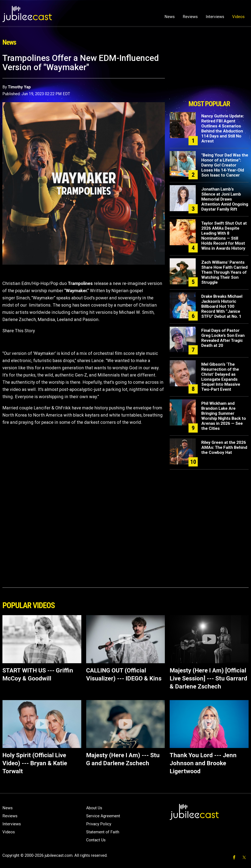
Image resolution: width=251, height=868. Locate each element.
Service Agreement (103, 816)
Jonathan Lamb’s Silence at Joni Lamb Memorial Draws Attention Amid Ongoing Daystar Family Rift (225, 199)
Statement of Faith (103, 832)
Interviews (215, 17)
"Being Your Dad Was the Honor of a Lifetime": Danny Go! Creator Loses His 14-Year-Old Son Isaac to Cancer (225, 165)
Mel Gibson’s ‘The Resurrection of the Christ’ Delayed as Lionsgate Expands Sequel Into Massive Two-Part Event (221, 377)
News (170, 17)
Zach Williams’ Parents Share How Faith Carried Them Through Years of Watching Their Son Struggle (224, 272)
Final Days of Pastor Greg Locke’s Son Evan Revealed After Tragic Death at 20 (223, 338)
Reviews (190, 17)
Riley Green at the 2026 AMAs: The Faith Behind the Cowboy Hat (224, 447)
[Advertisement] (209, 76)
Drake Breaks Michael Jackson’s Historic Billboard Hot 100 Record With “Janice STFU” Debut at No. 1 (222, 306)
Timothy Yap (19, 87)
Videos (238, 17)
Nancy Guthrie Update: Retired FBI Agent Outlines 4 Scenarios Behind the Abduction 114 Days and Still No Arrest (223, 129)
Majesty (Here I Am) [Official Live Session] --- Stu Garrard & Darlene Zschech (208, 678)
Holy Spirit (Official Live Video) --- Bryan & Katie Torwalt (35, 763)
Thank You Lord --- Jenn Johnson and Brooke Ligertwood (203, 763)
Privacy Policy (99, 824)
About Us (94, 808)
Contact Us (96, 840)
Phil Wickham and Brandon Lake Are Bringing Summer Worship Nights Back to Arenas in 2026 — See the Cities (224, 416)
